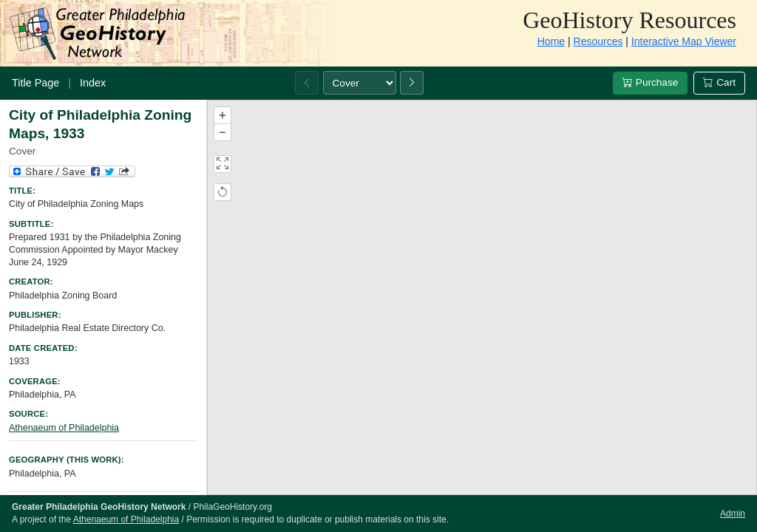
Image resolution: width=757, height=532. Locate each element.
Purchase (650, 82)
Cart (719, 82)
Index (93, 83)
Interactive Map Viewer (684, 41)
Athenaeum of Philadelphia (64, 428)
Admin (733, 514)
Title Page (35, 83)
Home (551, 41)
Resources (598, 41)
